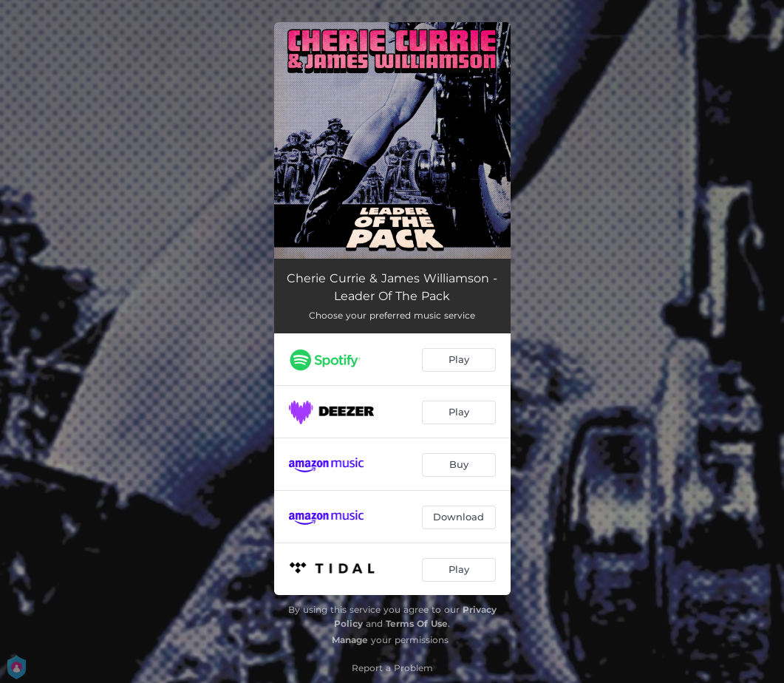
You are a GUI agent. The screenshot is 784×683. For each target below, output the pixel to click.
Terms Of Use (417, 623)
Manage (350, 640)
